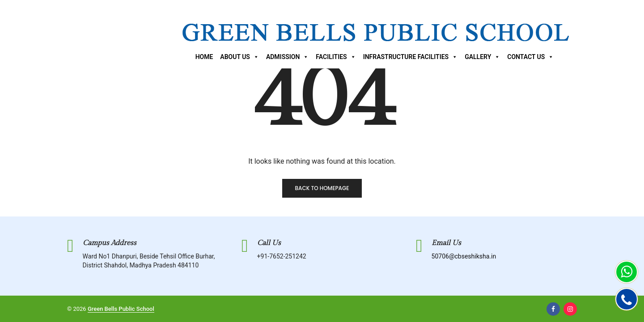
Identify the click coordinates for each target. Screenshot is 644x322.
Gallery (482, 57)
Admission (287, 57)
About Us (239, 57)
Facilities (336, 57)
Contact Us (530, 57)
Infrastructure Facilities (410, 57)
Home (204, 57)
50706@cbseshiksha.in (464, 256)
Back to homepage (322, 188)
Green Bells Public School (121, 309)
